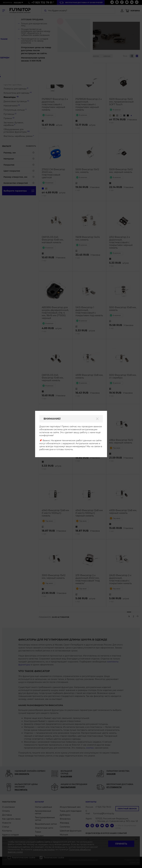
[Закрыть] (97, 419)
